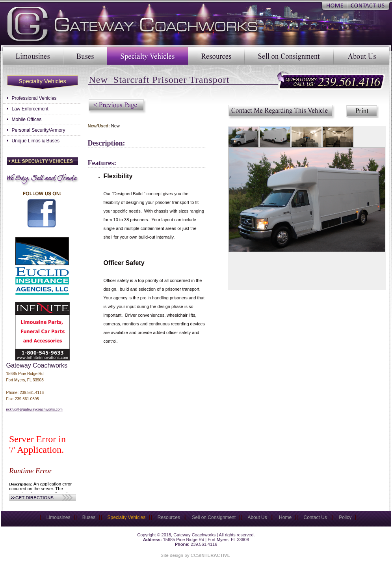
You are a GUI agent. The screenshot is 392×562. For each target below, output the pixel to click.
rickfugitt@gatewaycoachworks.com (34, 409)
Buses (85, 56)
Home (334, 5)
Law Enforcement (30, 109)
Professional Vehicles (34, 98)
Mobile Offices (27, 119)
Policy (345, 517)
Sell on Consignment (289, 56)
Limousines (33, 56)
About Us (361, 56)
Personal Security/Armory (39, 130)
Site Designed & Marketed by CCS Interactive (194, 555)
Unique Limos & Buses (36, 141)
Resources (216, 56)
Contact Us (368, 5)
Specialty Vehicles (148, 56)
